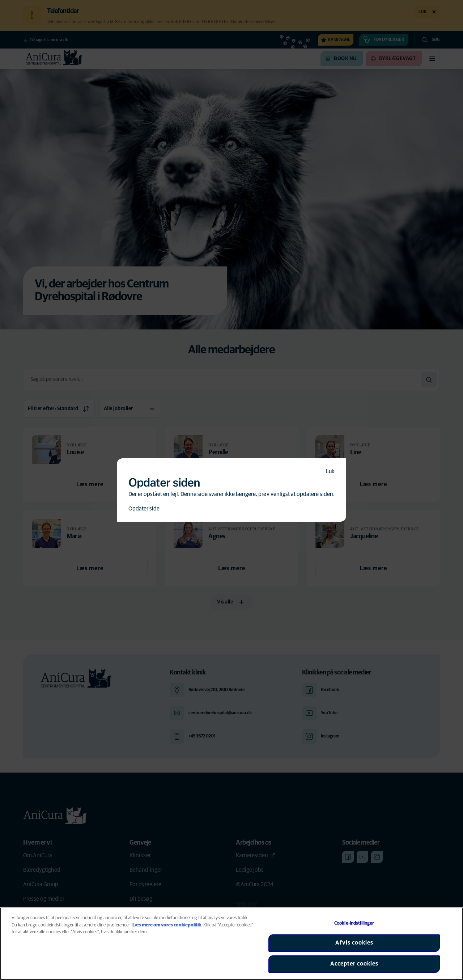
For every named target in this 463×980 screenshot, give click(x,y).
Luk (330, 471)
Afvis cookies (354, 943)
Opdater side (144, 509)
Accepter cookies (354, 964)
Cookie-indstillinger (354, 923)
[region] (231, 944)
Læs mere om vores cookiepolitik (167, 925)
